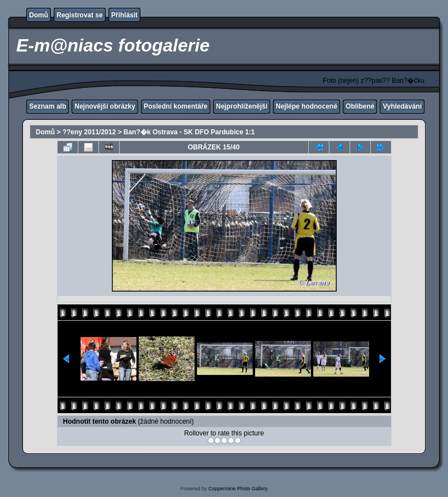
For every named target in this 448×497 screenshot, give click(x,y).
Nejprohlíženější (242, 106)
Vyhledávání (402, 106)
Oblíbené (360, 106)
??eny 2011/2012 (89, 132)
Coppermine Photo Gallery (238, 489)
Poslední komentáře (176, 106)
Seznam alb (48, 106)
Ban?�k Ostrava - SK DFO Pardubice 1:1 (189, 132)
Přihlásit (124, 15)
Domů (39, 15)
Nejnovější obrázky (105, 106)
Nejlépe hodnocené (306, 106)
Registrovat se (80, 15)
